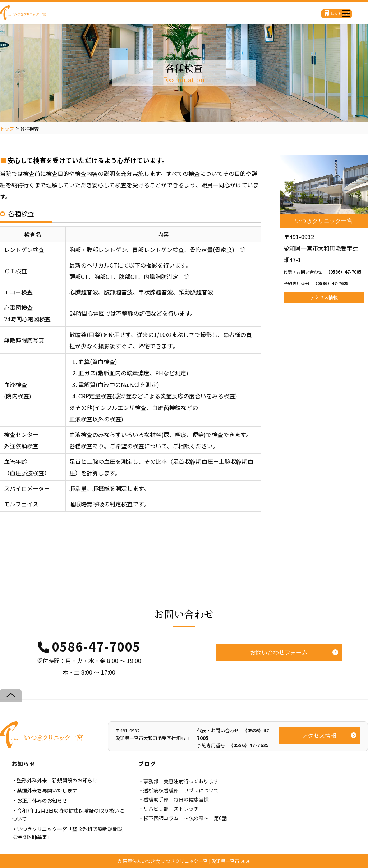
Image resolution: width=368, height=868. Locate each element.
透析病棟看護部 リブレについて (181, 790)
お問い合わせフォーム (279, 652)
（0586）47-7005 (323, 272)
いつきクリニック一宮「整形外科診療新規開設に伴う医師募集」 (67, 833)
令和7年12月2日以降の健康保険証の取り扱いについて (68, 814)
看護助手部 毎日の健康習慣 (176, 799)
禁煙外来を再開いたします (47, 790)
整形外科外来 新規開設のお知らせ (57, 780)
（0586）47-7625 (316, 283)
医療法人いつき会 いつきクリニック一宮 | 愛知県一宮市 (181, 861)
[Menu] (346, 12)
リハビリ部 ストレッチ (171, 809)
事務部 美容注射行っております (181, 781)
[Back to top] (11, 695)
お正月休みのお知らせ (42, 800)
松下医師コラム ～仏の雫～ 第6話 (185, 818)
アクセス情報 (324, 297)
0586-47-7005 (96, 646)
